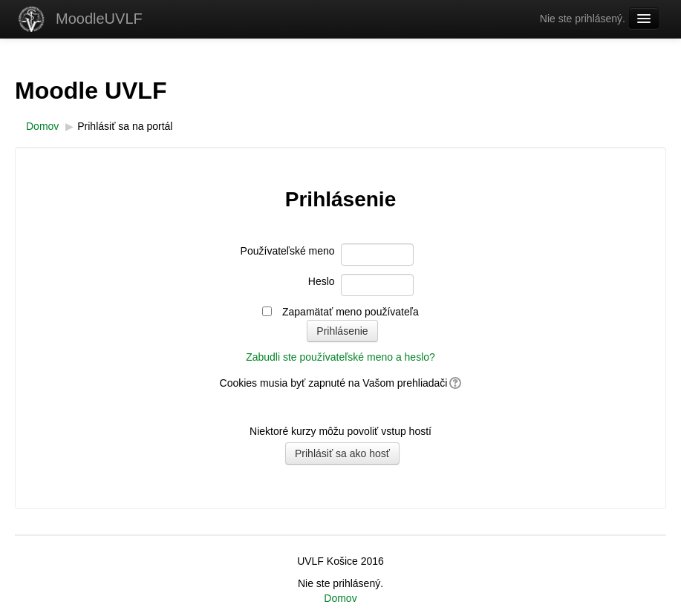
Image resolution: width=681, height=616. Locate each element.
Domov (340, 598)
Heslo (322, 281)
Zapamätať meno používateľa (351, 312)
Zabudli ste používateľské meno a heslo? (340, 357)
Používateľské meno (288, 251)
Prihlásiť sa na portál (125, 126)
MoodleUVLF (99, 19)
